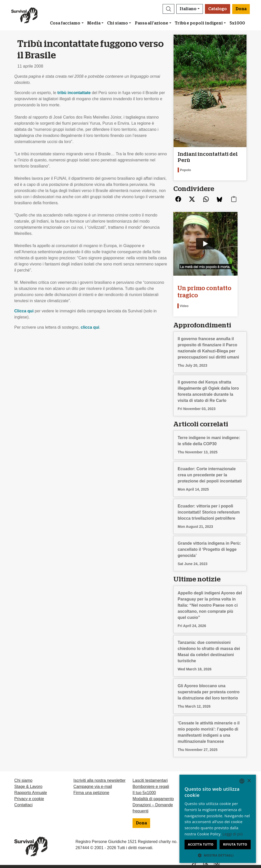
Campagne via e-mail (93, 786)
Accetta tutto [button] (201, 844)
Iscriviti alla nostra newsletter (100, 780)
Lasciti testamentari (150, 780)
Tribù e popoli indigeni (199, 23)
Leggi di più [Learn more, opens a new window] (233, 834)
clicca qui (90, 327)
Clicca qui (24, 311)
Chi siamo (118, 23)
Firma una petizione (91, 792)
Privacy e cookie (29, 798)
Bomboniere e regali (151, 786)
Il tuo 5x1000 (144, 792)
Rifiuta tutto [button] (235, 844)
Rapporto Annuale (31, 792)
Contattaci (23, 804)
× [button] (249, 781)
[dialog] (218, 819)
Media (94, 23)
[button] (168, 9)
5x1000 (237, 23)
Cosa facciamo (65, 23)
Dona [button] (241, 9)
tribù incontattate (74, 93)
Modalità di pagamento (153, 798)
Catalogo (218, 9)
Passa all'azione (152, 23)
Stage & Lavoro (28, 786)
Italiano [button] (188, 9)
